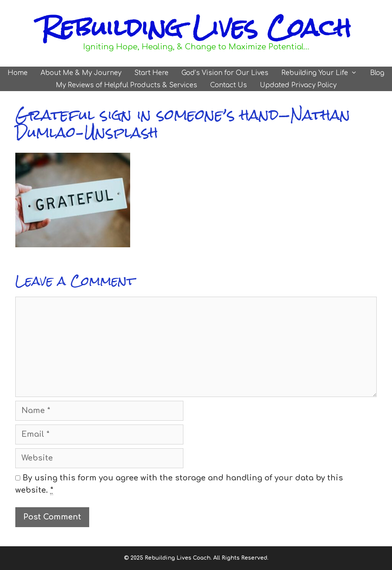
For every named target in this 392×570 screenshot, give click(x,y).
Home (18, 73)
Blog (377, 73)
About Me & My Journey (81, 73)
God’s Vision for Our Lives (225, 73)
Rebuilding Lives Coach (196, 27)
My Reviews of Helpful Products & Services (127, 85)
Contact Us (229, 85)
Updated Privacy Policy (298, 85)
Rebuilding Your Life (323, 73)
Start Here (151, 73)
